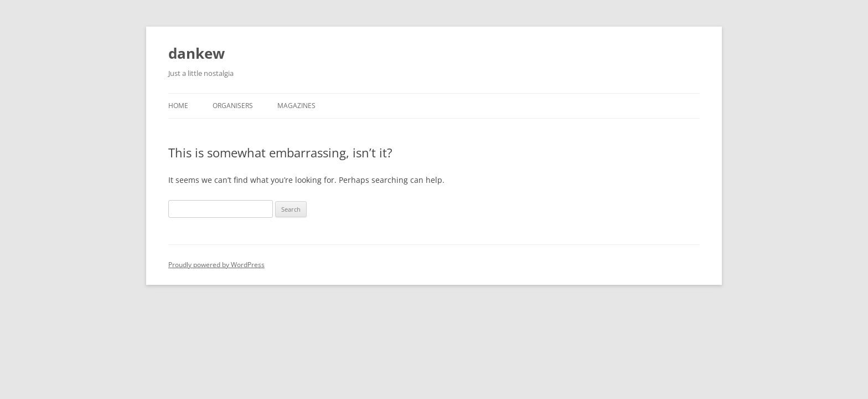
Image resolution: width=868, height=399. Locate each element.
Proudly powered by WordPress (216, 265)
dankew (197, 53)
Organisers (233, 106)
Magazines (296, 106)
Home (178, 106)
